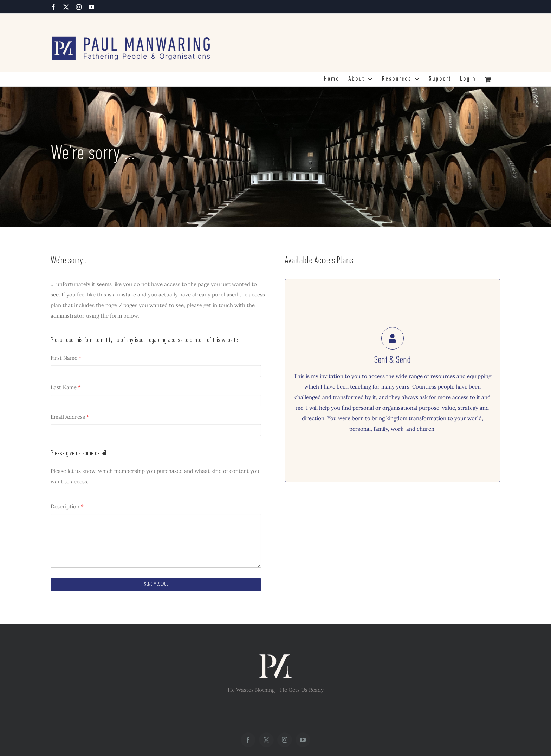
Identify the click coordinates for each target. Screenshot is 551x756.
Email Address (70, 417)
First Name (66, 358)
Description (67, 506)
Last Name (66, 387)
